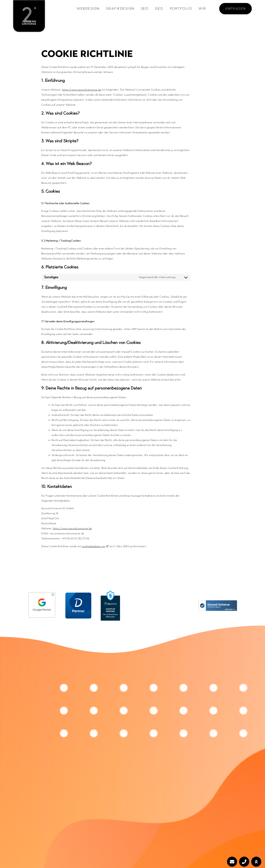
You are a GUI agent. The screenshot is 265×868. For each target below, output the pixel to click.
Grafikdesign (120, 9)
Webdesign (88, 9)
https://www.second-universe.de (82, 90)
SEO (145, 9)
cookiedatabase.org (94, 546)
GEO (159, 9)
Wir (202, 9)
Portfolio (181, 9)
